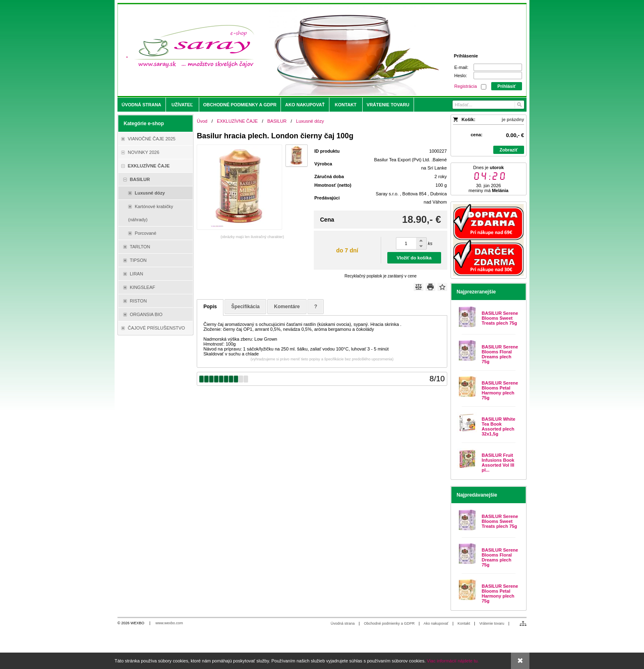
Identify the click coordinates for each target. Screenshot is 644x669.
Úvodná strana (343, 623)
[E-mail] (498, 67)
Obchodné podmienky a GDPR (389, 623)
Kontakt (464, 623)
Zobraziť (508, 150)
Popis (210, 307)
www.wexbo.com (169, 623)
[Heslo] (498, 76)
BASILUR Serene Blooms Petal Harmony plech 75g (500, 390)
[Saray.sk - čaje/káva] (271, 50)
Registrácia (466, 86)
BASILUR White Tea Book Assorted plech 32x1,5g (499, 426)
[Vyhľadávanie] (488, 105)
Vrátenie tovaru (492, 623)
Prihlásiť (507, 86)
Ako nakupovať (436, 623)
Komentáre (287, 307)
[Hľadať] (519, 105)
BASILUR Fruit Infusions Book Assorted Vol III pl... (498, 463)
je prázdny (513, 119)
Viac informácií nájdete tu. (453, 661)
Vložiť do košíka (414, 258)
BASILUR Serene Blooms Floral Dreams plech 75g (500, 354)
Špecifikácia (245, 307)
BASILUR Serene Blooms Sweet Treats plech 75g (500, 318)
